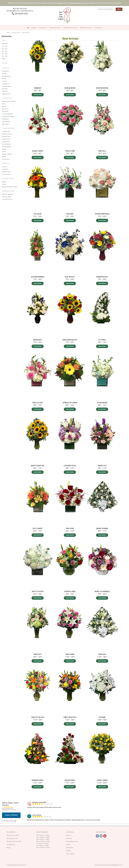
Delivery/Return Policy (72, 841)
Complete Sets (6, 131)
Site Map (68, 851)
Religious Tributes (7, 154)
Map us (9, 848)
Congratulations (6, 76)
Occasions (42, 28)
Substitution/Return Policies (10, 187)
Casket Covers (6, 139)
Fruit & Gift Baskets (7, 114)
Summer (34, 28)
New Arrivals (6, 124)
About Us (5, 167)
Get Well (4, 79)
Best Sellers (5, 109)
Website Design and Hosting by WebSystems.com (109, 865)
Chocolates (5, 111)
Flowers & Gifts (55, 28)
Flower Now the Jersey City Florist (78, 3)
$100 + (4, 59)
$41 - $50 (5, 46)
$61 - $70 (5, 51)
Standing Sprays (7, 147)
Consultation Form (7, 199)
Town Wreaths (6, 121)
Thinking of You (6, 94)
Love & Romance (7, 86)
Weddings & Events (86, 28)
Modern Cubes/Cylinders (9, 101)
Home (8, 32)
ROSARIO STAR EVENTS (39, 803)
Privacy (4, 184)
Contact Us (98, 28)
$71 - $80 (5, 54)
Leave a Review (6, 174)
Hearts (4, 152)
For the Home (6, 159)
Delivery (4, 182)
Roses (4, 104)
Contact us (69, 838)
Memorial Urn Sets (7, 134)
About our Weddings (8, 194)
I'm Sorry (4, 81)
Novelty (4, 157)
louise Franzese (37, 815)
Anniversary (5, 71)
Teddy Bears (5, 119)
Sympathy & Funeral (70, 28)
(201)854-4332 (20, 14)
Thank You (5, 91)
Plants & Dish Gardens (8, 116)
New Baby (5, 89)
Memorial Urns (6, 137)
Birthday (4, 74)
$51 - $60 (5, 49)
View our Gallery (7, 197)
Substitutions (70, 848)
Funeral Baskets (6, 144)
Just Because (6, 84)
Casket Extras (6, 142)
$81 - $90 (5, 56)
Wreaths (4, 149)
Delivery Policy (6, 172)
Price (4, 40)
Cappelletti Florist (61, 3)
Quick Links (6, 163)
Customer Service (8, 178)
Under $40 (5, 44)
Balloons (4, 106)
